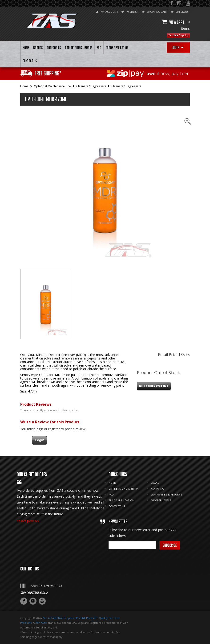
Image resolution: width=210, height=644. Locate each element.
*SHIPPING (158, 489)
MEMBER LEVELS (161, 500)
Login (177, 47)
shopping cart (155, 12)
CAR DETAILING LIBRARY (79, 48)
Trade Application (117, 48)
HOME (26, 48)
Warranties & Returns (166, 494)
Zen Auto (41, 623)
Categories (54, 48)
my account (107, 12)
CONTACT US (30, 61)
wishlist (130, 12)
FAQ (99, 48)
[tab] (46, 304)
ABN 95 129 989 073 (46, 586)
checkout (180, 12)
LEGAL (155, 483)
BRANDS (38, 48)
